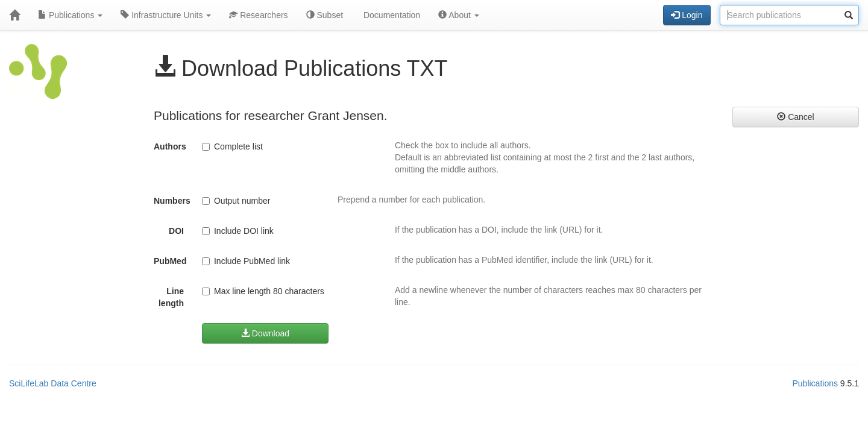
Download (265, 333)
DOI (176, 231)
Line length (171, 297)
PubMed (170, 261)
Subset (325, 15)
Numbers (172, 201)
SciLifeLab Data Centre (53, 383)
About (459, 15)
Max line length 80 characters (263, 291)
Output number (236, 201)
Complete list (232, 146)
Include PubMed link (246, 261)
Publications (70, 15)
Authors (170, 146)
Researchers (258, 15)
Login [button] (687, 15)
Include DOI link (238, 231)
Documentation (391, 15)
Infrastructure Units (166, 15)
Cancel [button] (795, 117)
